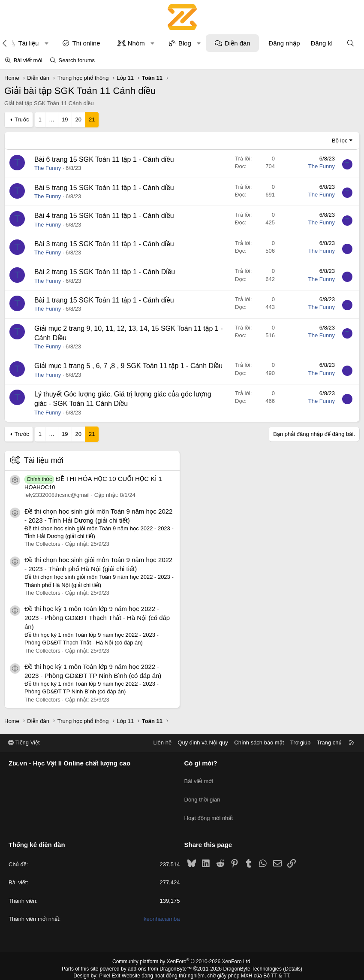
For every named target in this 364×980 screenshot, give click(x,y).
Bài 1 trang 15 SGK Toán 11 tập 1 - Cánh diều (104, 300)
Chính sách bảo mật (259, 743)
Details (293, 956)
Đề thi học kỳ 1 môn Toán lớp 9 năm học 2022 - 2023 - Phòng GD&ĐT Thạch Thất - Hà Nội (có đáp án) (97, 618)
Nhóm (136, 43)
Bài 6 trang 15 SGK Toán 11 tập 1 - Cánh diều (104, 159)
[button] (47, 43)
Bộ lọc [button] (340, 141)
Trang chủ (329, 743)
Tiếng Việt (24, 743)
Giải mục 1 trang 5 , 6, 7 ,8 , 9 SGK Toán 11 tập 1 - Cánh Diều (128, 366)
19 (65, 119)
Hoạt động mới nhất (209, 809)
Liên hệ (162, 743)
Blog (185, 43)
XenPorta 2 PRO (146, 970)
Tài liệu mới (44, 460)
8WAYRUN (224, 970)
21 (92, 119)
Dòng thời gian (202, 793)
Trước (22, 119)
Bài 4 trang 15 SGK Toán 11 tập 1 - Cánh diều (104, 216)
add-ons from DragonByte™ (160, 956)
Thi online (86, 43)
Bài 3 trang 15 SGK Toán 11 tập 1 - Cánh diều (104, 244)
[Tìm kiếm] (350, 43)
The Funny (48, 168)
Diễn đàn (238, 43)
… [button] (52, 119)
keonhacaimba (162, 906)
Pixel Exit (110, 963)
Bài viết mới (28, 60)
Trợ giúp (300, 743)
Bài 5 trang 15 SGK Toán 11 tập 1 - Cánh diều (104, 188)
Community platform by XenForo (182, 948)
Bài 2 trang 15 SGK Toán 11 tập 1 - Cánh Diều (105, 272)
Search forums (77, 60)
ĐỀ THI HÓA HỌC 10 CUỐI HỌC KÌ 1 (93, 479)
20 (78, 119)
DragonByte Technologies (252, 956)
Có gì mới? (201, 763)
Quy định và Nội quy (203, 743)
